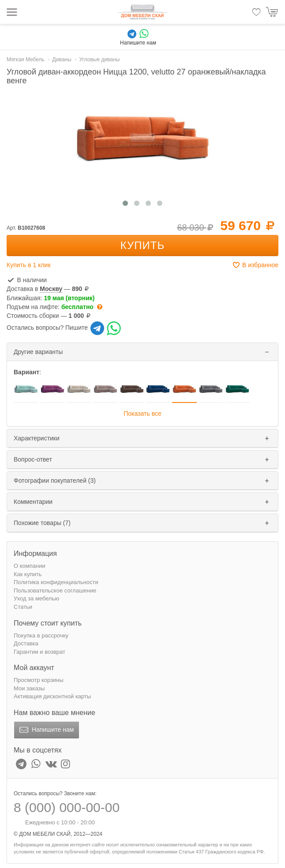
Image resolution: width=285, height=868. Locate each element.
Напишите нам (46, 730)
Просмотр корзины (39, 680)
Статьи (23, 607)
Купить (142, 245)
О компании (30, 566)
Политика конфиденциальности (56, 582)
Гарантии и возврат (39, 652)
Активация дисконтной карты (52, 696)
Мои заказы (29, 688)
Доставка (26, 643)
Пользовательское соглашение (55, 590)
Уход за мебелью (36, 598)
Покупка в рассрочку (41, 635)
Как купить (28, 574)
